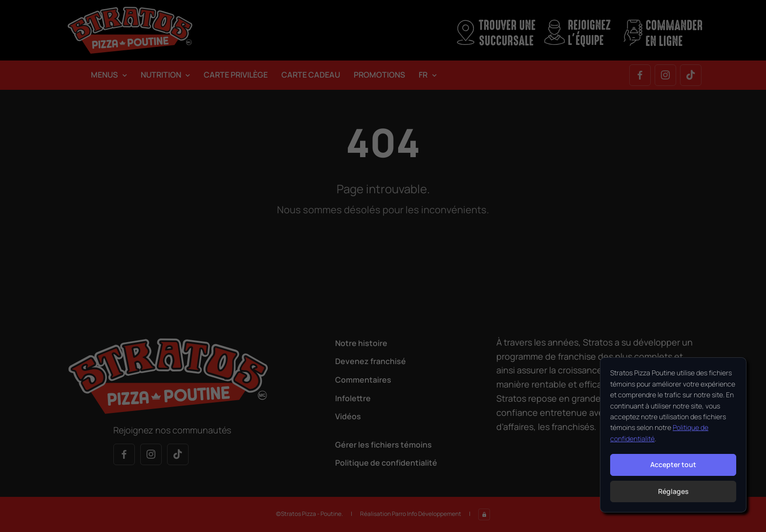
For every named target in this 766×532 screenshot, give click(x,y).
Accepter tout (673, 464)
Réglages (673, 491)
